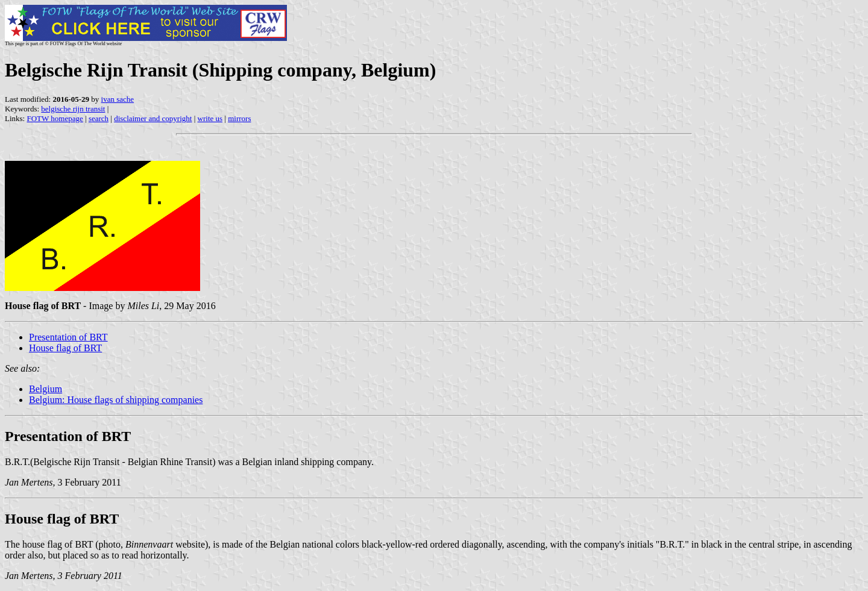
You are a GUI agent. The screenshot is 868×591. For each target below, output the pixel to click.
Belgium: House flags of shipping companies (116, 400)
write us (210, 118)
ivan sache (118, 99)
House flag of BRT (65, 348)
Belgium (46, 389)
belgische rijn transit (73, 109)
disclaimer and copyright (153, 118)
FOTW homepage (55, 118)
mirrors (239, 118)
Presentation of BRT (68, 337)
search (99, 118)
